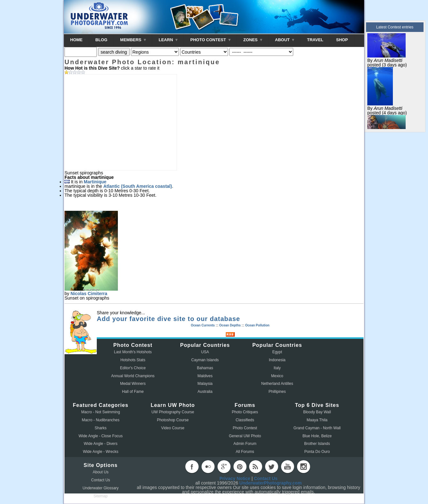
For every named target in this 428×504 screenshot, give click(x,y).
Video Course (173, 428)
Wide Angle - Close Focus (101, 436)
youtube (287, 467)
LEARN (168, 40)
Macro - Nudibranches (101, 420)
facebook (192, 467)
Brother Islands (317, 444)
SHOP (342, 40)
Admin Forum (245, 444)
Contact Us (100, 480)
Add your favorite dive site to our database (168, 319)
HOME (76, 40)
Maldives (205, 376)
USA (205, 352)
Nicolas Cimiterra (89, 294)
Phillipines (277, 392)
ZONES (253, 40)
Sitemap (101, 496)
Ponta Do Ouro (317, 452)
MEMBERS (133, 40)
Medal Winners (133, 384)
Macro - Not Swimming (100, 412)
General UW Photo (245, 436)
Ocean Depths (230, 325)
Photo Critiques (245, 412)
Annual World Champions (133, 376)
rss (256, 467)
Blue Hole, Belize (317, 436)
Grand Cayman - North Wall (317, 428)
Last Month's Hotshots (133, 352)
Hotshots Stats (133, 360)
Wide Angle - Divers (100, 444)
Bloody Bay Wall (317, 412)
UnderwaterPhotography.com (270, 483)
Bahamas (205, 368)
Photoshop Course (173, 420)
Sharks (100, 428)
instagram (303, 467)
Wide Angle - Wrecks (100, 452)
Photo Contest (245, 428)
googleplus (224, 467)
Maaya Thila (317, 420)
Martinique (95, 182)
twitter (271, 467)
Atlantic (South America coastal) (138, 186)
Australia (205, 392)
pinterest (240, 467)
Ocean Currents (203, 325)
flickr (208, 467)
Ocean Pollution (257, 325)
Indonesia (277, 360)
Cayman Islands (205, 360)
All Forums (245, 452)
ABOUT (285, 40)
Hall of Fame (133, 392)
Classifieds (245, 420)
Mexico (277, 376)
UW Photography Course (173, 412)
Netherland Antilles (277, 384)
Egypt (277, 352)
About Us (100, 472)
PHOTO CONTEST (210, 40)
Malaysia (205, 384)
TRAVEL (315, 40)
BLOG (102, 40)
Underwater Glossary (101, 488)
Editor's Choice (133, 368)
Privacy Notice (235, 478)
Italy (277, 368)
